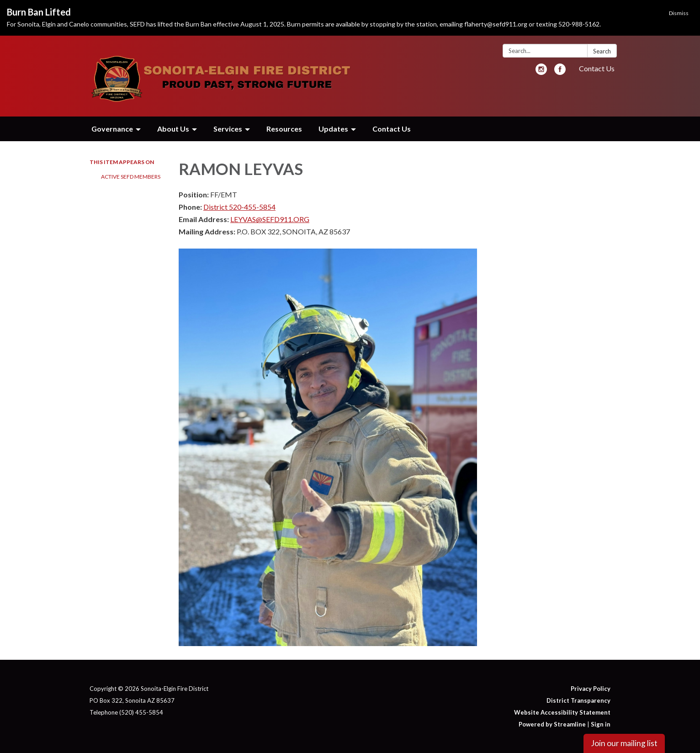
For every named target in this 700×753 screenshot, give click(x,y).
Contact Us (597, 68)
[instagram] (541, 72)
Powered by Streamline (552, 724)
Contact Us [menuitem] (392, 129)
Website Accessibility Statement (562, 712)
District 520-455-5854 (239, 207)
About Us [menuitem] (173, 129)
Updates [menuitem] (333, 129)
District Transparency (578, 700)
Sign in (601, 724)
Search (602, 51)
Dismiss (679, 13)
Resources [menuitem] (284, 129)
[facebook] (560, 72)
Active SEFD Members (131, 177)
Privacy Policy (591, 689)
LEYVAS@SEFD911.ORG (270, 219)
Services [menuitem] (228, 129)
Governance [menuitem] (112, 129)
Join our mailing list (624, 743)
